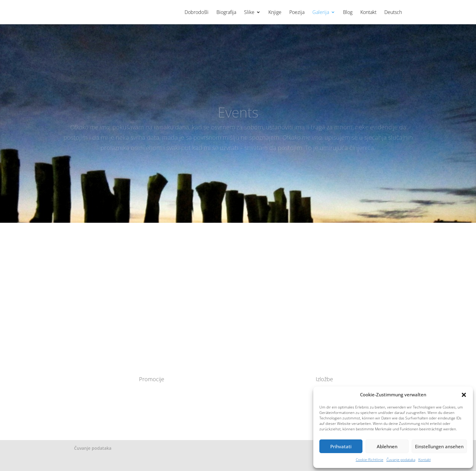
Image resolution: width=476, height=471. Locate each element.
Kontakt (425, 460)
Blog (348, 13)
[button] (464, 395)
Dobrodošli (197, 13)
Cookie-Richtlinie (370, 460)
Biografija (226, 13)
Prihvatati (341, 446)
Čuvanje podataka (401, 460)
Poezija (297, 13)
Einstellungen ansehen (439, 446)
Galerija (321, 13)
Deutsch (393, 13)
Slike (249, 13)
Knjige (275, 13)
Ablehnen (387, 446)
